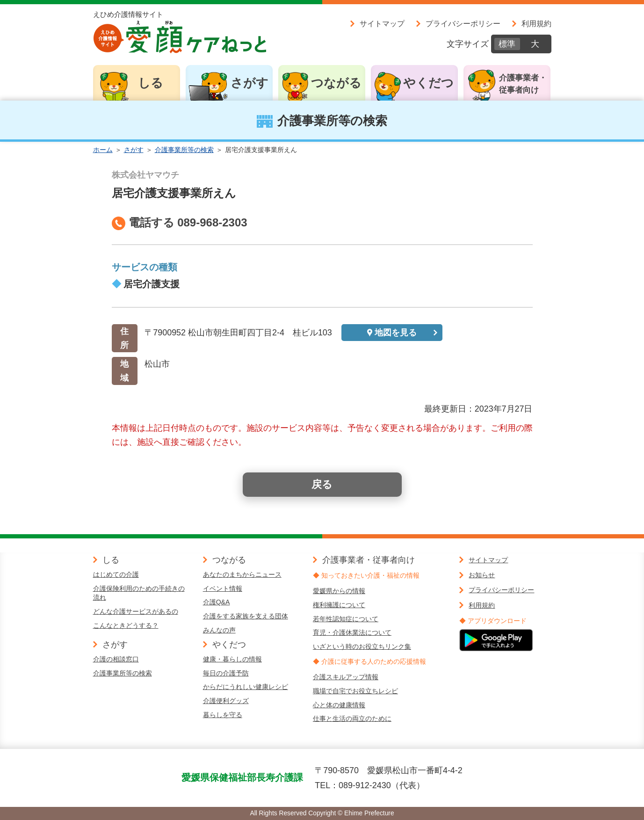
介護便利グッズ (226, 701)
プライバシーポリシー (463, 23)
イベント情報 (223, 588)
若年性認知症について (346, 619)
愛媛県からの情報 (339, 591)
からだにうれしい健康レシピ (246, 687)
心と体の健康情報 (339, 705)
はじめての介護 (116, 574)
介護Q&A (217, 602)
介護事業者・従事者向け (523, 84)
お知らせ (482, 575)
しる (151, 83)
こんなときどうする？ (126, 625)
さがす (250, 83)
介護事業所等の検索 (184, 150)
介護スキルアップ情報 (346, 677)
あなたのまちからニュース (242, 574)
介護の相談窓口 (116, 659)
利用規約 (536, 23)
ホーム (103, 150)
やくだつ (428, 83)
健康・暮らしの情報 (232, 659)
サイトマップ (382, 23)
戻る (322, 484)
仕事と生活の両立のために (352, 718)
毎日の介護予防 (226, 673)
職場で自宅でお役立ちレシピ (355, 691)
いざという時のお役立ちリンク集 (362, 646)
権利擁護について (339, 605)
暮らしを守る (223, 715)
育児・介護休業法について (352, 632)
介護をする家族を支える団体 (246, 616)
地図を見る (396, 333)
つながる (336, 83)
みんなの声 (219, 630)
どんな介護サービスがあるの (136, 611)
